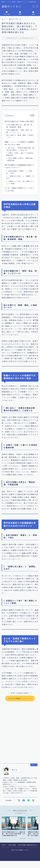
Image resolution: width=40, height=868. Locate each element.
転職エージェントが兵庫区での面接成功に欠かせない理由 (19, 143)
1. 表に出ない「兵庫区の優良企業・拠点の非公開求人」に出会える (20, 149)
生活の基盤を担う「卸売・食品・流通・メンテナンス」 (19, 131)
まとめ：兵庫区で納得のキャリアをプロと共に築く (19, 189)
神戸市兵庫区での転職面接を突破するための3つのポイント (19, 166)
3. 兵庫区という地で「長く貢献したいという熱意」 (20, 182)
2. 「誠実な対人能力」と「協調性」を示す (20, 177)
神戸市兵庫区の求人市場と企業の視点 (19, 121)
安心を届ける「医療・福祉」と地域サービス (20, 136)
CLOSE (32, 115)
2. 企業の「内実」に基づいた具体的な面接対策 (20, 154)
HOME (4, 845)
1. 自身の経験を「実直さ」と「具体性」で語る (19, 172)
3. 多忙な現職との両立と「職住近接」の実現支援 (20, 159)
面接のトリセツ (11, 6)
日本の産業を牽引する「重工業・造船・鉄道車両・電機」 (19, 126)
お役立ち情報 (14, 19)
